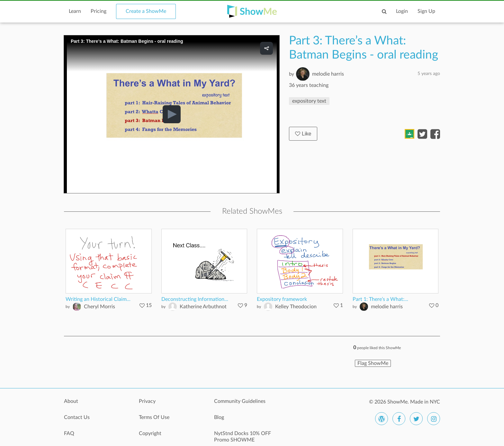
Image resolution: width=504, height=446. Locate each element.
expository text (309, 101)
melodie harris (328, 74)
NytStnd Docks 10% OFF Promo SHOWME (243, 437)
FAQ (69, 433)
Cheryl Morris (99, 307)
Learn (75, 11)
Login (402, 11)
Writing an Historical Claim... (98, 299)
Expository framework (282, 299)
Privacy (147, 401)
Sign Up (426, 11)
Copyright (150, 433)
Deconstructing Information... (195, 299)
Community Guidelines (240, 401)
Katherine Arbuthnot (203, 307)
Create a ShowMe (146, 11)
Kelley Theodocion (296, 307)
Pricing (99, 11)
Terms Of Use (154, 417)
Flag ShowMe (373, 363)
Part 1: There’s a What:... (380, 299)
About (71, 401)
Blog (219, 417)
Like (303, 134)
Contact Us (77, 417)
